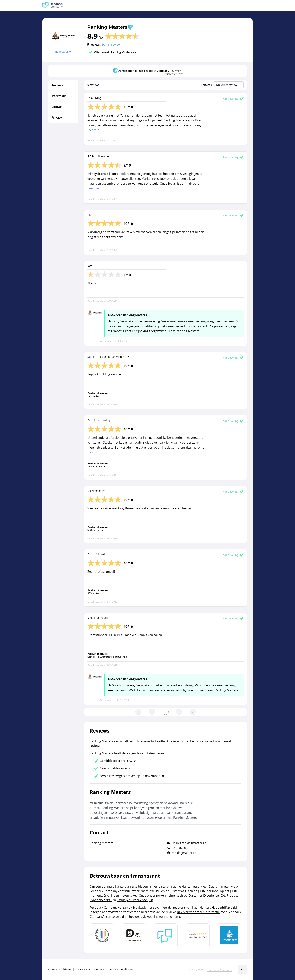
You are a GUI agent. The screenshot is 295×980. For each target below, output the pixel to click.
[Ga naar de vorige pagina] (152, 712)
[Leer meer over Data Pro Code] (102, 935)
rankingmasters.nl (184, 853)
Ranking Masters (107, 27)
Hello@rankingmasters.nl (189, 843)
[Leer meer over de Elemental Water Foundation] (229, 935)
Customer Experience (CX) (207, 895)
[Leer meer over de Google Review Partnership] (198, 935)
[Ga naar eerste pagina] (138, 712)
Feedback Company (220, 970)
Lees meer (94, 130)
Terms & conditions (121, 969)
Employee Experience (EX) (135, 900)
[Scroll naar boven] (242, 969)
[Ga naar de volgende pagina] (179, 712)
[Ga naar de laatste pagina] (193, 712)
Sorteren (207, 85)
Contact (99, 969)
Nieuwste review (229, 85)
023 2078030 (180, 848)
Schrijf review (111, 44)
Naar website (63, 51)
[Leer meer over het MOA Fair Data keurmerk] (134, 935)
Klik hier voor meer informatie (199, 912)
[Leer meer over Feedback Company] (166, 935)
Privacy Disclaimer (60, 969)
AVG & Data (83, 969)
